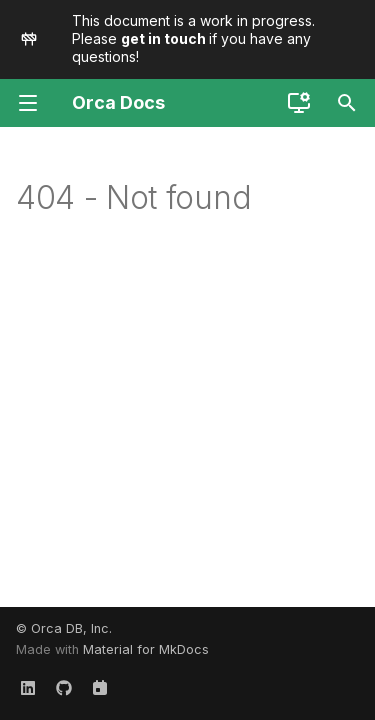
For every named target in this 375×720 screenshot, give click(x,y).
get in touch (165, 38)
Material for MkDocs (146, 649)
